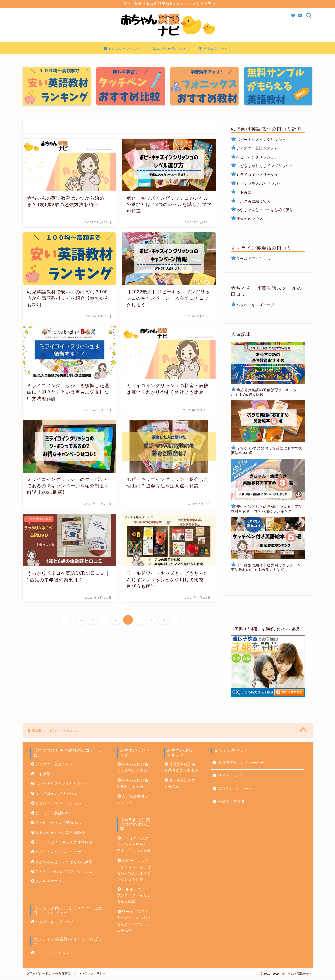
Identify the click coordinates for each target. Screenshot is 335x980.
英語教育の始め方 (215, 50)
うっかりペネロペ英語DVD (59, 824)
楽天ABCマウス (250, 220)
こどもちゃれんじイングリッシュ (265, 167)
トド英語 (244, 193)
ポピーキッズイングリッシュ (261, 140)
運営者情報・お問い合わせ (241, 764)
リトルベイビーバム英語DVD (60, 833)
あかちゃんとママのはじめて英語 (265, 211)
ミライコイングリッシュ (257, 176)
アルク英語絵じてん (253, 202)
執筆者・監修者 (231, 802)
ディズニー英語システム (257, 149)
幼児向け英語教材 (169, 50)
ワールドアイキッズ (253, 259)
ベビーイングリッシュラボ (257, 158)
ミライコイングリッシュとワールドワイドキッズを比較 (134, 845)
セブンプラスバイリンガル (259, 184)
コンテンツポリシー (235, 789)
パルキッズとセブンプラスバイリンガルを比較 (134, 896)
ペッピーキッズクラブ (255, 306)
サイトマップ (229, 777)
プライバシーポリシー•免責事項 (49, 974)
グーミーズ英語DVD (53, 814)
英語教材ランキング (122, 50)
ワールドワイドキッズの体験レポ (64, 843)
